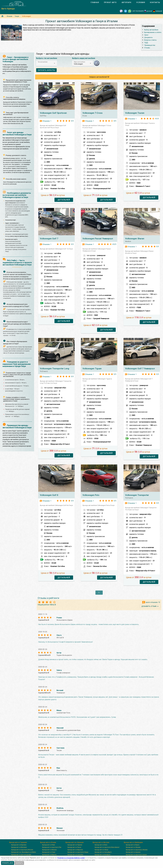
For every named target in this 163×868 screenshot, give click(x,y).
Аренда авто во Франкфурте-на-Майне (24, 852)
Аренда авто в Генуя (49, 852)
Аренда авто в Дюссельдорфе (21, 855)
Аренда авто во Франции (74, 842)
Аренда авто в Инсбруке (102, 855)
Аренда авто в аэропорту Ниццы (78, 852)
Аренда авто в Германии (18, 842)
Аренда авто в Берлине (19, 845)
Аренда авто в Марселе (75, 850)
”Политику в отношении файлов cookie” (71, 858)
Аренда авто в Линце (101, 850)
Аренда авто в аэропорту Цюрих (136, 855)
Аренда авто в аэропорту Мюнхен (22, 850)
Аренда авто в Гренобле (75, 855)
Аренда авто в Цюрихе (133, 852)
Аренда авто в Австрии (101, 842)
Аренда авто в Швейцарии (133, 842)
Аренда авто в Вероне (49, 855)
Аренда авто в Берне (133, 845)
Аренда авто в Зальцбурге (103, 852)
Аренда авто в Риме (48, 845)
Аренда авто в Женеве (133, 847)
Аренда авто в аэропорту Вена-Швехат (107, 847)
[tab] (95, 2)
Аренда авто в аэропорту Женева (137, 850)
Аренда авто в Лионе (74, 847)
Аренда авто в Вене (101, 845)
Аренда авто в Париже (75, 845)
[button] (47, 63)
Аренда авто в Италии (48, 842)
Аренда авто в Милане (49, 850)
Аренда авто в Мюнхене (19, 847)
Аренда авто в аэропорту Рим (52, 847)
